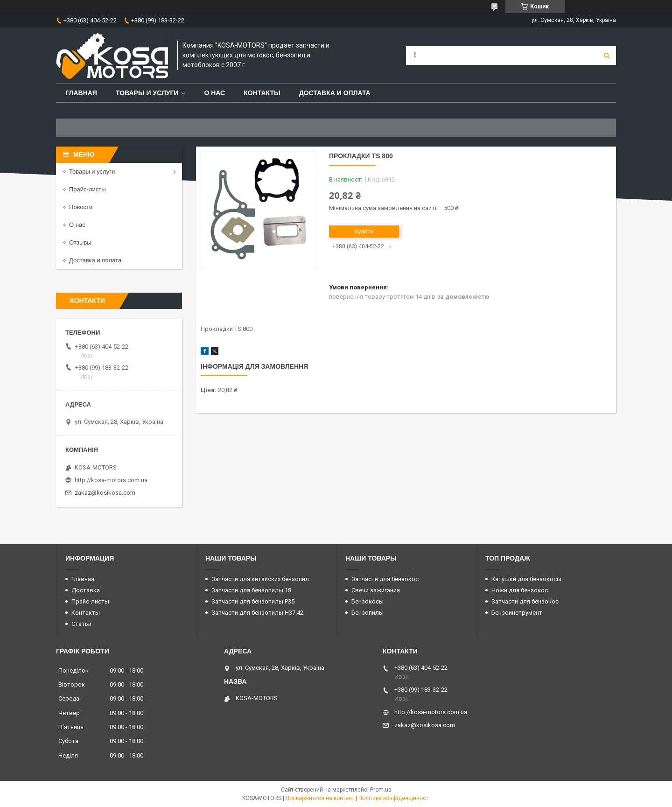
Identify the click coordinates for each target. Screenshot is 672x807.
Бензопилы (367, 613)
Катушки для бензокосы (526, 579)
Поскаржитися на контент (320, 798)
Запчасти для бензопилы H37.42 (257, 613)
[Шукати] (607, 56)
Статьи (81, 624)
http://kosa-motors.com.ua (111, 480)
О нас (214, 93)
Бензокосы (367, 601)
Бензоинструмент (517, 613)
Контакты (262, 93)
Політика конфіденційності (394, 798)
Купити (364, 231)
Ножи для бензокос (520, 590)
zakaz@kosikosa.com (105, 493)
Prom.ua (381, 790)
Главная (81, 93)
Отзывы (80, 242)
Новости (81, 207)
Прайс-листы (87, 189)
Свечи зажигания (376, 590)
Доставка (86, 590)
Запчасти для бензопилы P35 (253, 601)
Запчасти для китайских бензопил (260, 579)
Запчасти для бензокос (385, 579)
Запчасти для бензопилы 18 (251, 590)
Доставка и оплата (335, 93)
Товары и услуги (147, 93)
